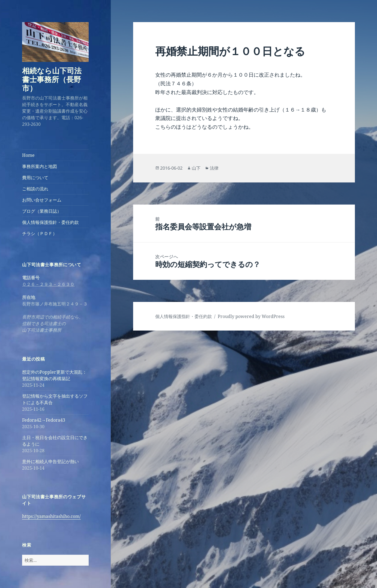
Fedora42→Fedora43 (44, 420)
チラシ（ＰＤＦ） (40, 233)
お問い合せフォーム (42, 200)
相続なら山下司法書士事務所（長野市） (52, 79)
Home (28, 155)
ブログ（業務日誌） (42, 211)
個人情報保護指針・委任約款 (50, 222)
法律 (214, 168)
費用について (35, 178)
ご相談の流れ (35, 189)
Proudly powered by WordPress (251, 316)
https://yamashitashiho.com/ (51, 516)
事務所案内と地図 (40, 166)
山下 (196, 168)
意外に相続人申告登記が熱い (50, 461)
